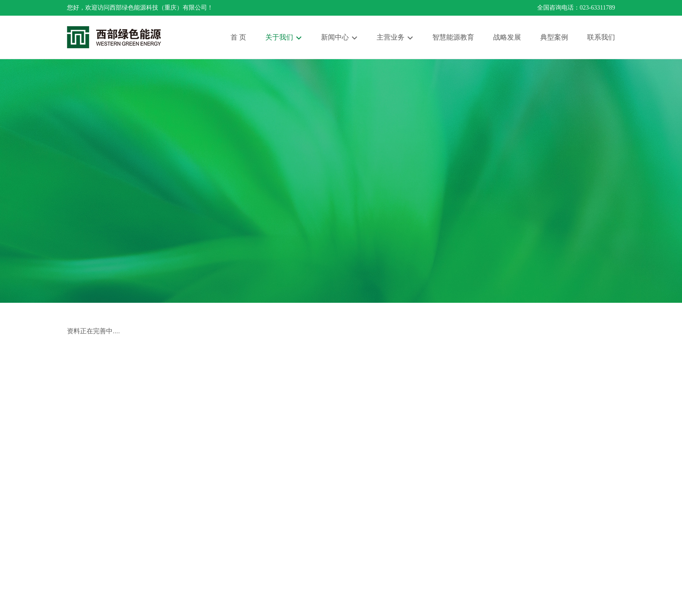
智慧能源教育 (453, 37)
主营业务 (391, 37)
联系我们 (601, 37)
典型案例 (554, 37)
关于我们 (279, 37)
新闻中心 (335, 37)
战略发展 (507, 37)
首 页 (238, 37)
